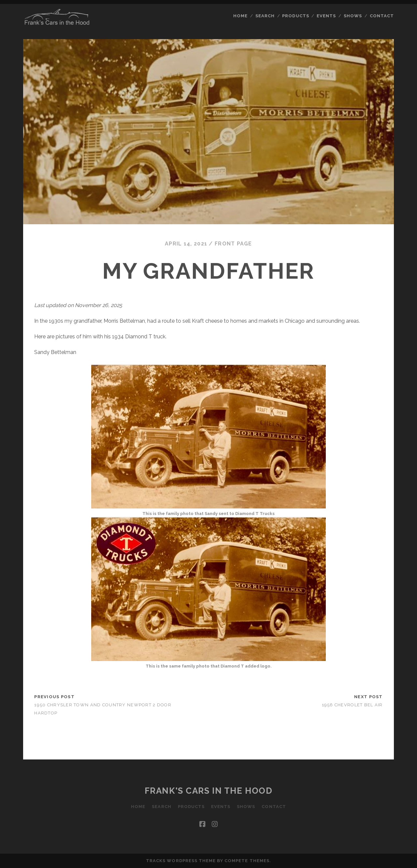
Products (295, 16)
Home (240, 16)
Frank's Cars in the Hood (208, 791)
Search (265, 16)
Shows (353, 16)
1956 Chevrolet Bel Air (352, 705)
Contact (382, 16)
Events (326, 16)
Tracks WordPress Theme (181, 861)
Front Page (233, 244)
